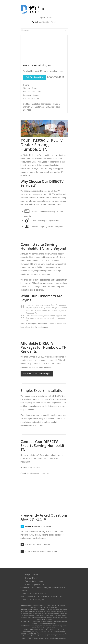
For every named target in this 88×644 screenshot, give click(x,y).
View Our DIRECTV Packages (37, 374)
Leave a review (56, 324)
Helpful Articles (32, 575)
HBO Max (26, 636)
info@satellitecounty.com (38, 473)
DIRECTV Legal (44, 628)
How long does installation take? (38, 545)
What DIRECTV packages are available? (39, 527)
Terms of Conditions (34, 581)
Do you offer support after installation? (41, 551)
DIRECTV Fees (41, 620)
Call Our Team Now (35, 77)
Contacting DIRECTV (35, 585)
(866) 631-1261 (49, 22)
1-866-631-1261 (55, 77)
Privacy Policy (31, 578)
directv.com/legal (60, 636)
